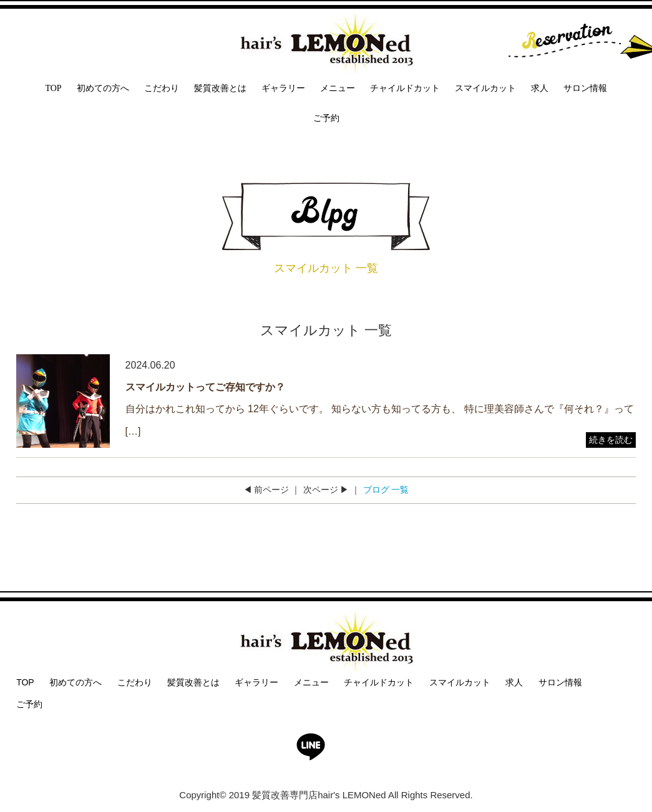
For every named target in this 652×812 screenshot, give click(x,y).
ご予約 (326, 118)
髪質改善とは (220, 88)
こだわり (162, 88)
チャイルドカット (405, 88)
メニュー (338, 88)
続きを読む (611, 440)
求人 (540, 88)
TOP (53, 88)
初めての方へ (103, 88)
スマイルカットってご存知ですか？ (205, 387)
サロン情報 (585, 88)
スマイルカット (485, 88)
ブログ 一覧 (386, 490)
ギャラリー (283, 88)
